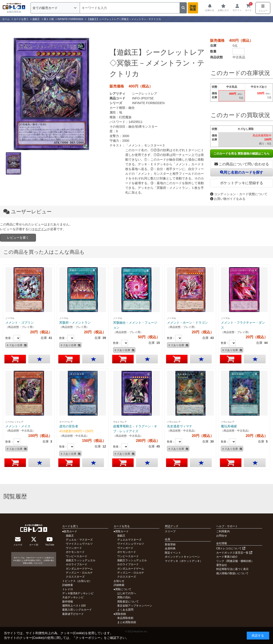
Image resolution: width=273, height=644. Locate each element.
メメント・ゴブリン (20, 323)
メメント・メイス (18, 426)
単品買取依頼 (125, 618)
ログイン (41, 229)
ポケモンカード (75, 552)
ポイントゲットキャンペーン (182, 557)
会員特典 (170, 548)
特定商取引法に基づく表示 (232, 569)
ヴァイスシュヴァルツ (79, 544)
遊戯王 (70, 536)
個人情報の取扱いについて (232, 573)
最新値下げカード (73, 614)
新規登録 (170, 544)
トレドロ (68, 589)
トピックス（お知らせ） (77, 581)
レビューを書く (18, 238)
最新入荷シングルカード (77, 610)
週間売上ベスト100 (74, 606)
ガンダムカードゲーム (79, 569)
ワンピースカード (77, 556)
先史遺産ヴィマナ (180, 426)
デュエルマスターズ (129, 540)
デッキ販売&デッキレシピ (78, 593)
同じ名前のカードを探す (242, 172)
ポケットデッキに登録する (242, 183)
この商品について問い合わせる (242, 164)
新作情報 (68, 602)
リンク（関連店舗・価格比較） (235, 561)
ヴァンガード (74, 548)
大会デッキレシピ (73, 597)
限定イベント (173, 553)
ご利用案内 (223, 531)
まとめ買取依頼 (127, 622)
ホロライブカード (77, 564)
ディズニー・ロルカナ (79, 573)
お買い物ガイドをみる (228, 199)
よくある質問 (125, 610)
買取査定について (128, 602)
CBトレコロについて (231, 548)
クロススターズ (75, 577)
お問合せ (222, 536)
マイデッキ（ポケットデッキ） (184, 561)
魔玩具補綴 (229, 426)
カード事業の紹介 (227, 557)
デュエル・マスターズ (79, 540)
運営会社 (222, 565)
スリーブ (170, 531)
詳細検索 (193, 8)
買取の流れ (124, 597)
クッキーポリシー (88, 638)
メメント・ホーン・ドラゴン (187, 323)
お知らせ (119, 581)
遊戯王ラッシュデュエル (81, 560)
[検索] (130, 8)
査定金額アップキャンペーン (135, 606)
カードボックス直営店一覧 (234, 553)
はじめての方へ (127, 593)
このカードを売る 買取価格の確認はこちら (242, 154)
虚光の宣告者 (69, 426)
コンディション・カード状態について (239, 194)
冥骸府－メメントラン (75, 323)
